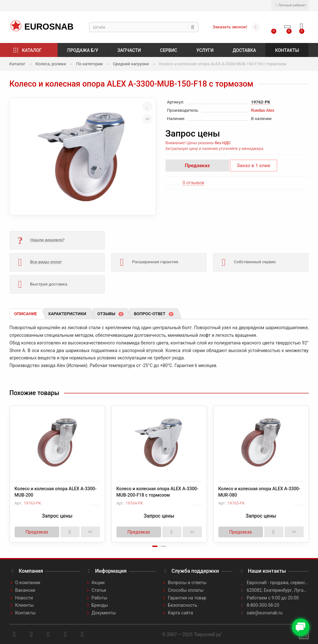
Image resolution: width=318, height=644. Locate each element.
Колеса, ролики (51, 64)
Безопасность (183, 605)
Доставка (244, 50)
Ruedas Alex (263, 110)
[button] (155, 546)
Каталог (32, 50)
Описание (26, 314)
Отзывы (110, 314)
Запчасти (129, 50)
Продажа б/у (83, 50)
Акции (98, 583)
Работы (100, 598)
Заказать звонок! (230, 27)
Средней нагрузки (131, 64)
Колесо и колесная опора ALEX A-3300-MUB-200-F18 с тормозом (158, 492)
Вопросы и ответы (187, 583)
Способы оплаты (186, 590)
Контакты (287, 50)
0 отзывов (194, 183)
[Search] (144, 27)
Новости (24, 598)
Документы (104, 613)
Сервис (169, 50)
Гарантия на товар (187, 598)
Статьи (99, 590)
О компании (28, 583)
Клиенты (25, 605)
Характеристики (67, 314)
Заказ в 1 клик (254, 166)
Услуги (205, 50)
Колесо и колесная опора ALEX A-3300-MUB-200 (56, 492)
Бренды (100, 605)
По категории (89, 64)
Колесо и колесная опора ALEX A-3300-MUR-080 (259, 492)
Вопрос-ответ (154, 314)
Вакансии (25, 590)
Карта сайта (181, 613)
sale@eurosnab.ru (265, 613)
